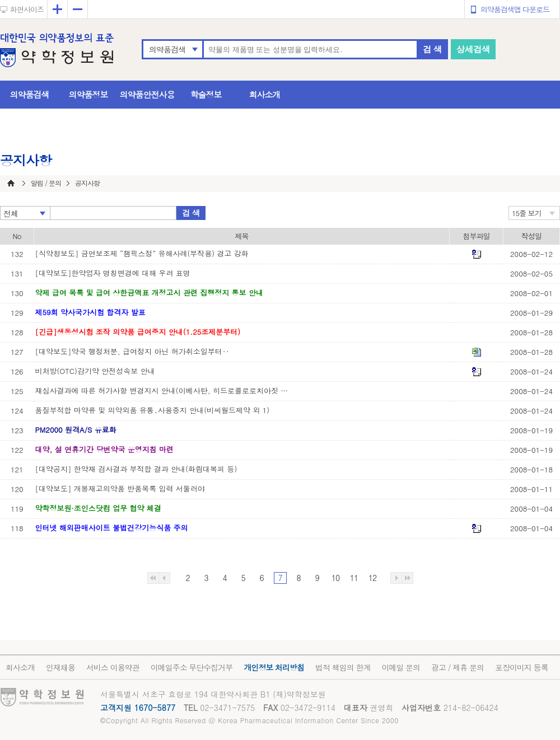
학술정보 (206, 94)
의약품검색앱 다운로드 (515, 9)
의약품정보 (88, 94)
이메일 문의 (401, 667)
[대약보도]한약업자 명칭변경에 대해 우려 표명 (113, 273)
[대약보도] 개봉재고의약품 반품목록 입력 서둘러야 (120, 488)
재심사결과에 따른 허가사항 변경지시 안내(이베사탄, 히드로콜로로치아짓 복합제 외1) (164, 390)
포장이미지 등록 (522, 667)
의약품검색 (167, 49)
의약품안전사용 (147, 94)
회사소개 (265, 94)
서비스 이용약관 (113, 667)
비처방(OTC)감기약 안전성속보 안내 (95, 371)
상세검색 (473, 49)
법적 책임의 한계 (343, 667)
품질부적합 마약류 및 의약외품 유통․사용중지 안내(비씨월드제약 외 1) (153, 410)
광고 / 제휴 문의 (458, 667)
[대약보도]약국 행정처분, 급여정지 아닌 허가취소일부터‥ (132, 351)
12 (372, 578)
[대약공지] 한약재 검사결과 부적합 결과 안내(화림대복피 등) (136, 469)
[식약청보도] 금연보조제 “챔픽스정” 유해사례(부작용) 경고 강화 (142, 253)
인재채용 (60, 667)
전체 (11, 213)
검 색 (432, 49)
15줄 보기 (527, 213)
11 (354, 578)
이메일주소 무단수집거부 (192, 667)
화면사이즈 (27, 9)
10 (335, 578)
